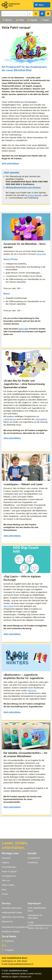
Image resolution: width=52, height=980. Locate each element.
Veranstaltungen (9, 867)
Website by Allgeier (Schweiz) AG (16, 977)
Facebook (9, 941)
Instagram (9, 950)
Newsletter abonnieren (12, 908)
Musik (46, 20)
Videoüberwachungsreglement (15, 927)
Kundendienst (34, 858)
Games (34, 20)
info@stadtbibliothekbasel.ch (21, 964)
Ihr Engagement (9, 876)
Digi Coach (8, 606)
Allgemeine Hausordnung (13, 917)
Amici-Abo (41, 254)
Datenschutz (7, 921)
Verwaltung (33, 862)
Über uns (6, 880)
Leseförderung (10, 419)
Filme (21, 20)
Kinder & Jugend (9, 871)
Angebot (5, 862)
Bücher (9, 20)
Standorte (6, 858)
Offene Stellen (8, 885)
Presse (5, 894)
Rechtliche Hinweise (11, 932)
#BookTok (32, 690)
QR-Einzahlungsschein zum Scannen (23, 187)
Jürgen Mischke (35, 195)
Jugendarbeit (41, 419)
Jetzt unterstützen (10, 163)
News (4, 889)
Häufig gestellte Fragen (12, 912)
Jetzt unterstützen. (12, 438)
